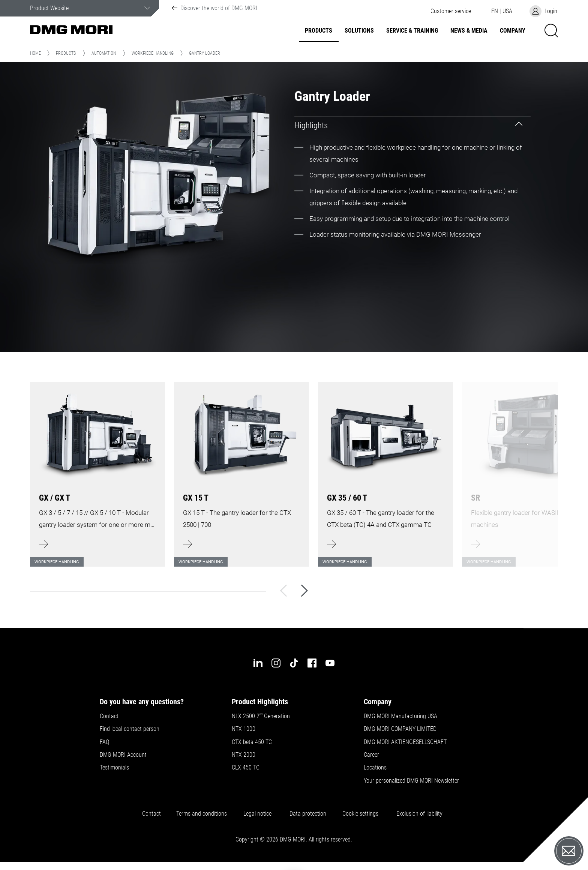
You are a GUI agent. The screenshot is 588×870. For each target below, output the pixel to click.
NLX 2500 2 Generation (261, 716)
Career (371, 755)
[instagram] (276, 663)
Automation (104, 53)
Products (319, 31)
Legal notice (259, 814)
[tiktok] (294, 663)
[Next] (304, 591)
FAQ (104, 742)
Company (513, 31)
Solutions (359, 31)
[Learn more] (97, 470)
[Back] (283, 591)
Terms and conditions (202, 814)
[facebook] (312, 663)
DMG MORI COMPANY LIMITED (400, 729)
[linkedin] (258, 663)
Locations (375, 768)
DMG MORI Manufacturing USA (400, 716)
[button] (451, 11)
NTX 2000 (244, 755)
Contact (109, 716)
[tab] (412, 125)
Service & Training (412, 31)
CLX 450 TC (246, 768)
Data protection (308, 814)
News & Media (469, 31)
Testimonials (114, 768)
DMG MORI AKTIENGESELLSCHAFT (405, 742)
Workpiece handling (153, 53)
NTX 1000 (244, 729)
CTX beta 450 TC (252, 742)
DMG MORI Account (123, 755)
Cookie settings (362, 814)
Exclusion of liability (419, 814)
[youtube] (330, 663)
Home (35, 53)
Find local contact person (130, 729)
